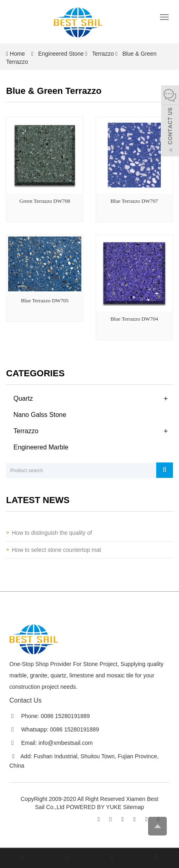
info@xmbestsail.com (66, 743)
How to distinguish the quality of (52, 533)
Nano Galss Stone (40, 415)
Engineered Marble (41, 447)
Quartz (23, 398)
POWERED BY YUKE (94, 807)
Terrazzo (103, 54)
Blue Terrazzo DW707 (134, 201)
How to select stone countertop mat (56, 550)
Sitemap (134, 807)
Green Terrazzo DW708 (45, 201)
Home (17, 54)
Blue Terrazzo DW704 (134, 319)
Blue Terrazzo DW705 (45, 301)
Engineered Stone (61, 54)
